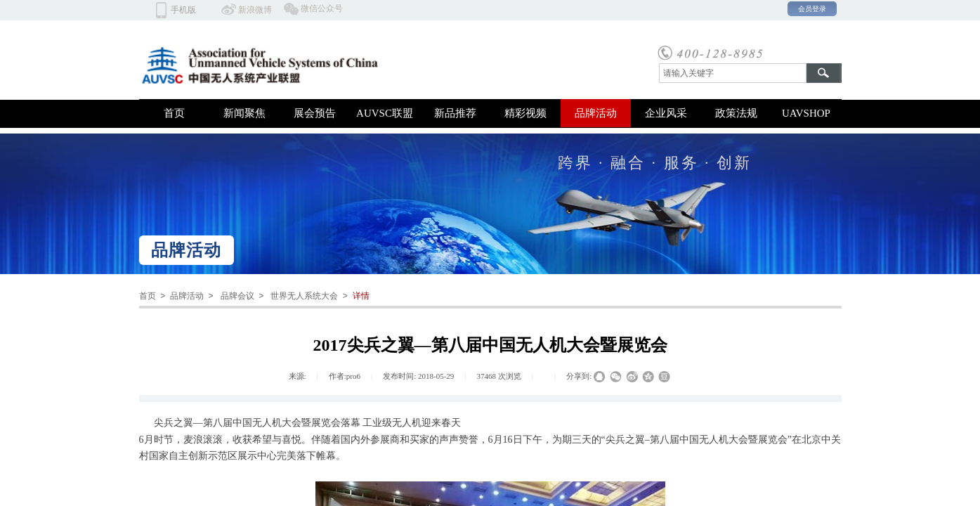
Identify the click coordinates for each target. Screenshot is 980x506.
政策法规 (736, 113)
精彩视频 (525, 113)
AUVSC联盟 (385, 113)
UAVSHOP (806, 113)
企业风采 (666, 113)
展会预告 (315, 113)
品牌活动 (596, 113)
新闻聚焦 (244, 113)
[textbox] (733, 73)
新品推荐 (455, 113)
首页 (174, 113)
